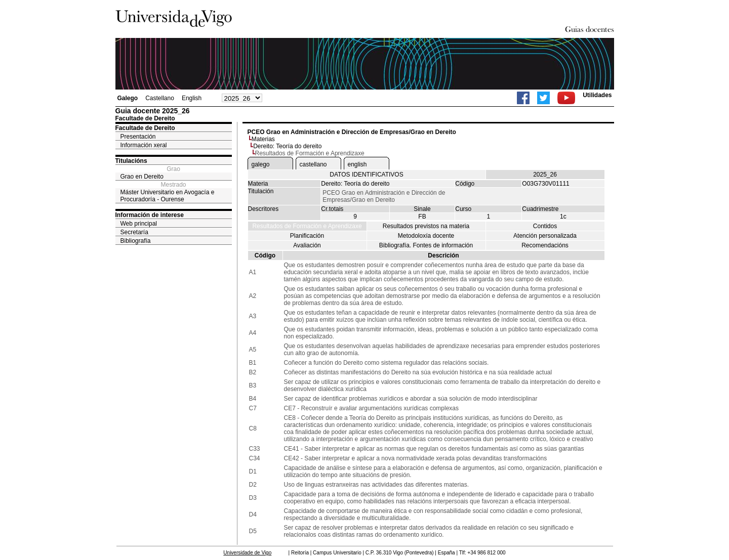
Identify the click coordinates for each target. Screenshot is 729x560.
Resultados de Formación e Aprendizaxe (307, 226)
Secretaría (134, 232)
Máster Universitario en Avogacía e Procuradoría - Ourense (168, 196)
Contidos (545, 226)
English (192, 98)
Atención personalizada (545, 236)
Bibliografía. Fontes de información (426, 245)
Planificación (307, 236)
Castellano (160, 98)
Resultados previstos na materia (426, 226)
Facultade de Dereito (145, 128)
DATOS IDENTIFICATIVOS (366, 175)
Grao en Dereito (142, 177)
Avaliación (307, 245)
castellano (313, 164)
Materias (263, 139)
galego (261, 164)
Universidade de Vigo (247, 553)
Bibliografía (136, 241)
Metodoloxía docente (426, 236)
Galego (128, 98)
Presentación (138, 137)
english (357, 164)
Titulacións (131, 161)
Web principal (139, 224)
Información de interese (150, 215)
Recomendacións (545, 245)
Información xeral (144, 145)
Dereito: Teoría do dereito (287, 146)
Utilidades (597, 95)
